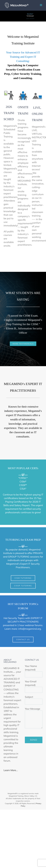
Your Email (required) (34, 685)
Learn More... (11, 770)
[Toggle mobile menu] (41, 5)
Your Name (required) (34, 670)
